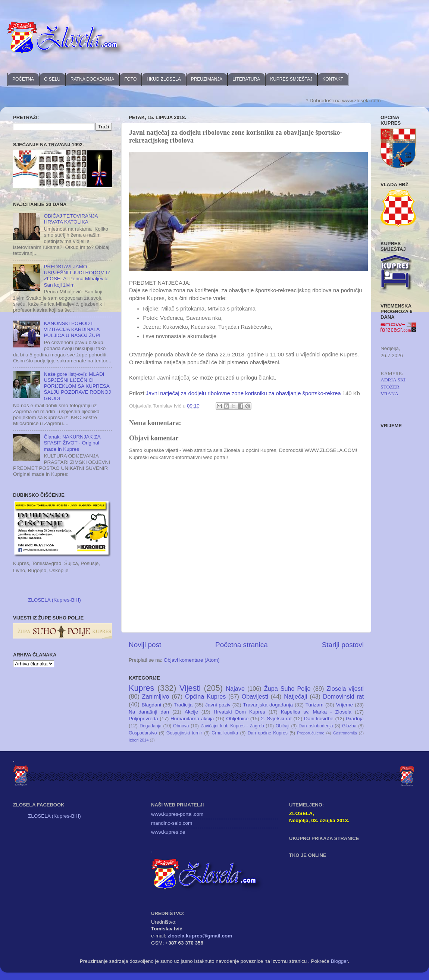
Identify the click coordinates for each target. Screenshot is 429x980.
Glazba (349, 726)
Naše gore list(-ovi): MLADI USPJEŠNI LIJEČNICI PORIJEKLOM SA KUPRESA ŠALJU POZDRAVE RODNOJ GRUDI (77, 386)
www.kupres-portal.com (177, 814)
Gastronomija (345, 733)
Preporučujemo (311, 733)
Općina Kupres (205, 696)
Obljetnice (237, 719)
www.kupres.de (168, 832)
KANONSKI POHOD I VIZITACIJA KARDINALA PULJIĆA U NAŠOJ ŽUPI (72, 329)
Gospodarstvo (143, 733)
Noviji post (145, 645)
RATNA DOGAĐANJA (92, 79)
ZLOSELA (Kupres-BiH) (54, 600)
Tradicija (183, 705)
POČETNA (23, 79)
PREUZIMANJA (207, 79)
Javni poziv (218, 705)
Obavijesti (255, 696)
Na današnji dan (149, 712)
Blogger (339, 961)
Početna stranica (242, 645)
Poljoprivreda (143, 719)
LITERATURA (246, 79)
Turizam (314, 705)
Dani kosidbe (319, 719)
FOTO (130, 79)
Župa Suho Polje (287, 689)
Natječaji (295, 696)
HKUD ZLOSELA (164, 79)
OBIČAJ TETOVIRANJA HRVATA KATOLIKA (71, 219)
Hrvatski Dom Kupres (239, 712)
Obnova (181, 726)
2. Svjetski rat (276, 719)
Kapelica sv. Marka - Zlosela (316, 712)
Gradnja (355, 719)
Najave (235, 689)
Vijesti (190, 688)
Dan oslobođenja (316, 726)
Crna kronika (225, 733)
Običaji (283, 726)
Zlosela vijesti (345, 689)
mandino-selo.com (172, 823)
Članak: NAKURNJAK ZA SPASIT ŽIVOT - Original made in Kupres (72, 443)
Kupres (141, 688)
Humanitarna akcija (192, 719)
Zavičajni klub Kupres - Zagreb (232, 726)
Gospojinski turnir (184, 733)
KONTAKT (333, 79)
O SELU (52, 79)
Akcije (191, 712)
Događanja (151, 726)
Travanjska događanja (268, 705)
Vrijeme (345, 705)
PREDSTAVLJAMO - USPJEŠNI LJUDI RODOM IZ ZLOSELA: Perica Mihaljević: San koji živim (77, 276)
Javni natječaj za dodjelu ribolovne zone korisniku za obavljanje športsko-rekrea (243, 393)
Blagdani (151, 705)
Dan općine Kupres (268, 733)
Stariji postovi (343, 645)
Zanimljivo (156, 696)
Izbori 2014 (139, 740)
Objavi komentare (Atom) (192, 660)
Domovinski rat (343, 696)
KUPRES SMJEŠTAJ (291, 79)
